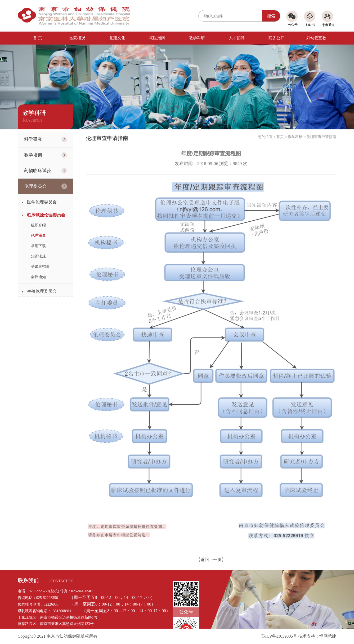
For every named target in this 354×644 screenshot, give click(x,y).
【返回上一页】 (211, 560)
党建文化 (117, 38)
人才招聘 (237, 38)
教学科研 (197, 38)
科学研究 (33, 139)
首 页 (38, 38)
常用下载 (38, 246)
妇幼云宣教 (316, 38)
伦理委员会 (35, 186)
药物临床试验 (38, 171)
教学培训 (33, 155)
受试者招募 (40, 267)
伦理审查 (38, 236)
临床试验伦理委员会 (46, 215)
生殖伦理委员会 (42, 291)
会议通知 (38, 277)
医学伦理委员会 (42, 202)
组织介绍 (38, 225)
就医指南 (157, 38)
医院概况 (77, 38)
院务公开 (276, 38)
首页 (280, 135)
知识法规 (38, 256)
